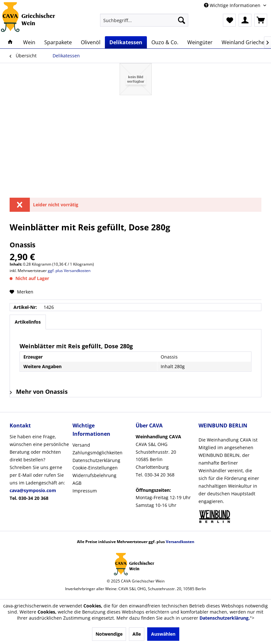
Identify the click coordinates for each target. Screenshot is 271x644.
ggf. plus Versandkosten (69, 271)
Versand (81, 445)
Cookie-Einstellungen (95, 468)
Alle (137, 634)
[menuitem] (144, 20)
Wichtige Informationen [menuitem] (233, 5)
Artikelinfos (28, 322)
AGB (77, 483)
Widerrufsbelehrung (94, 475)
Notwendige (109, 634)
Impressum (85, 491)
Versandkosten (180, 542)
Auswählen (163, 634)
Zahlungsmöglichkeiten (97, 453)
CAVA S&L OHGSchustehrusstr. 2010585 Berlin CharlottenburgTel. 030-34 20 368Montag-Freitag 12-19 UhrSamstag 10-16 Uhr (163, 471)
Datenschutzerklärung (96, 460)
